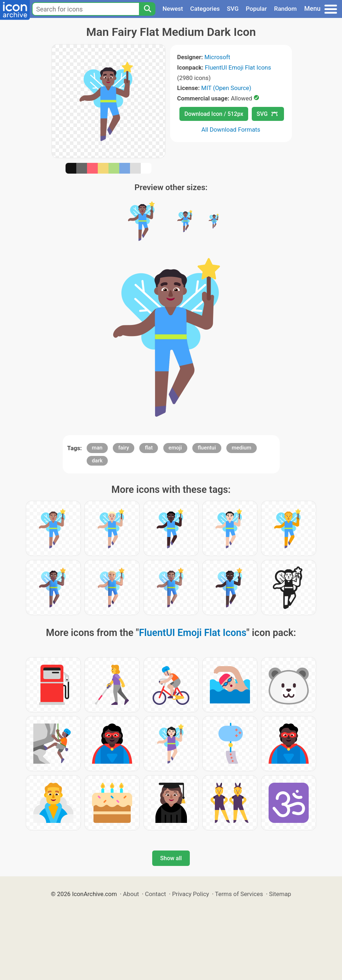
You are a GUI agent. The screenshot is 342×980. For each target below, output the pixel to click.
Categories (205, 9)
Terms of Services (239, 894)
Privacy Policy (190, 894)
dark (97, 461)
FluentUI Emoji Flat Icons (238, 67)
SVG (233, 9)
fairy (124, 448)
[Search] (147, 9)
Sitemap (280, 894)
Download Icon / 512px (214, 114)
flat (149, 448)
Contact (156, 894)
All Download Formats (231, 129)
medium (242, 448)
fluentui (207, 448)
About (131, 894)
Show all (171, 858)
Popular (256, 9)
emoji (175, 448)
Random (285, 9)
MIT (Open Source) (226, 88)
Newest (173, 9)
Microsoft (217, 57)
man (97, 448)
